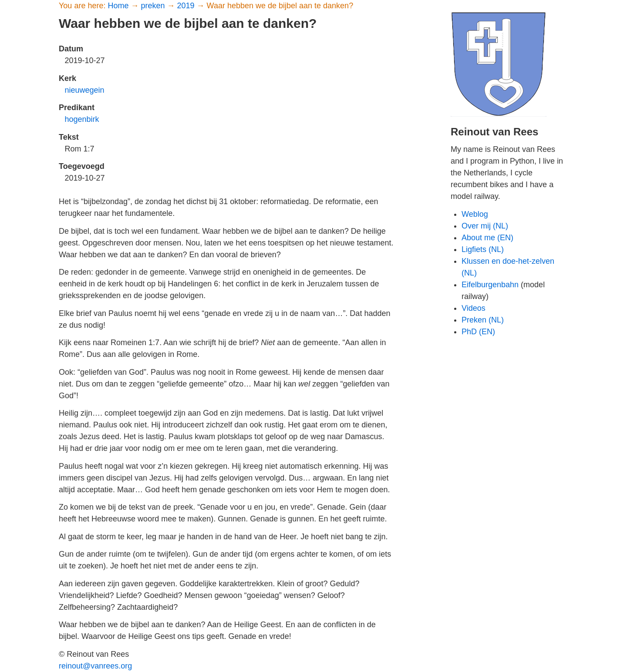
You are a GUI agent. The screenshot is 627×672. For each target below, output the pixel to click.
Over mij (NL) (485, 226)
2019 (187, 6)
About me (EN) (487, 238)
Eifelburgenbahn (490, 285)
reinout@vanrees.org (95, 666)
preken (154, 6)
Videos (474, 308)
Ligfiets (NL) (483, 249)
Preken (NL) (483, 320)
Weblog (475, 214)
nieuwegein (85, 90)
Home (119, 6)
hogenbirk (82, 119)
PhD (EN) (478, 332)
